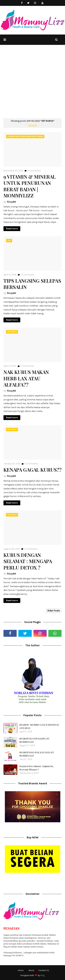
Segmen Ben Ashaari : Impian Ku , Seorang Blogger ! (37, 768)
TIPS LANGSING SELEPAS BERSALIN (32, 284)
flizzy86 (11, 202)
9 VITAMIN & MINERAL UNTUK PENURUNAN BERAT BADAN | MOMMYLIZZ (30, 186)
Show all (33, 125)
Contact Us (44, 970)
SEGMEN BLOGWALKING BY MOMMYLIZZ (34, 740)
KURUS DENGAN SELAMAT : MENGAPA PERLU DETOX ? (28, 561)
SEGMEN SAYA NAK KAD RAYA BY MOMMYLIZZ (37, 754)
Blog (43, 975)
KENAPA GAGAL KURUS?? (32, 470)
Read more (12, 229)
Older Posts (54, 611)
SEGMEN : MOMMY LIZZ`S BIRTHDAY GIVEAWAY (39, 726)
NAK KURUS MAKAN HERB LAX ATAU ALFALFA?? (26, 378)
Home (21, 970)
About (31, 970)
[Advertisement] (32, 84)
